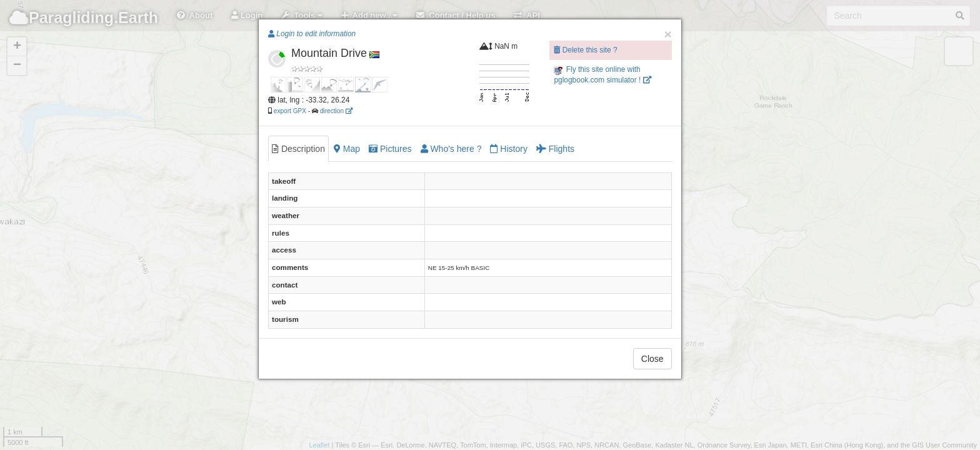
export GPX (290, 111)
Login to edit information (312, 34)
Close (652, 359)
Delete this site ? (585, 50)
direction (336, 111)
